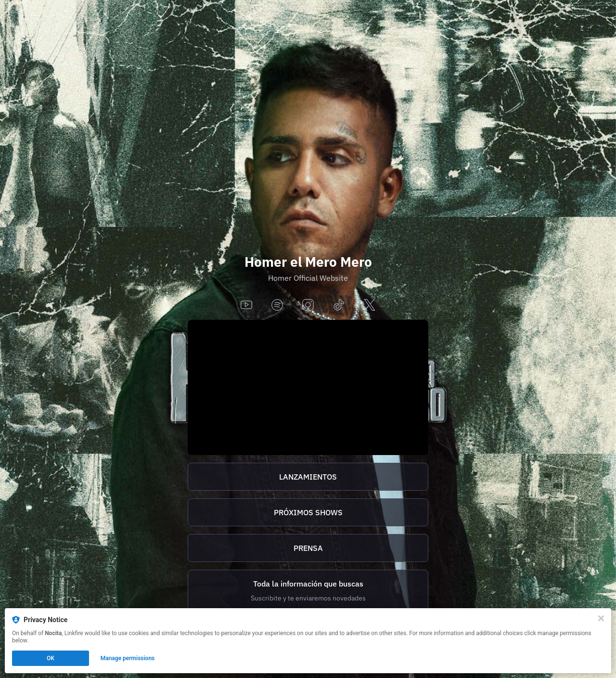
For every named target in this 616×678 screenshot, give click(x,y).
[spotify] (277, 306)
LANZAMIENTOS (308, 477)
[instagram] (308, 306)
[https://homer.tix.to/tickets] (308, 512)
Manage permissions (128, 658)
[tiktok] (339, 306)
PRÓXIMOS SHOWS (308, 512)
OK (51, 658)
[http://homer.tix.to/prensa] (308, 548)
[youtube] (246, 306)
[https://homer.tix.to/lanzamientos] (308, 477)
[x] (370, 306)
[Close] (601, 618)
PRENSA (308, 548)
